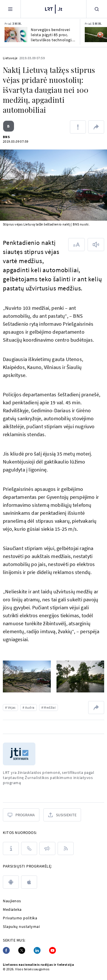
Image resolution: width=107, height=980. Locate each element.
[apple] (29, 882)
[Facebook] (6, 950)
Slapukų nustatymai (21, 926)
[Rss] (66, 848)
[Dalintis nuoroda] (96, 127)
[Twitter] (22, 950)
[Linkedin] (37, 950)
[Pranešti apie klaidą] (78, 127)
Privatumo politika (20, 918)
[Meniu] (10, 9)
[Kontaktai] (29, 848)
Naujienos (12, 901)
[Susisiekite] (62, 815)
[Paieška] (97, 9)
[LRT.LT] (54, 8)
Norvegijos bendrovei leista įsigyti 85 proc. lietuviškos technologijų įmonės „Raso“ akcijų (53, 35)
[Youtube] (53, 950)
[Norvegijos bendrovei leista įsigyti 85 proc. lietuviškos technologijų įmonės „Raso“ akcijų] (16, 35)
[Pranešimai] (47, 848)
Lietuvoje (10, 58)
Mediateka (12, 909)
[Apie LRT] (11, 848)
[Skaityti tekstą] (96, 245)
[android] (11, 882)
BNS (6, 137)
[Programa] (21, 815)
